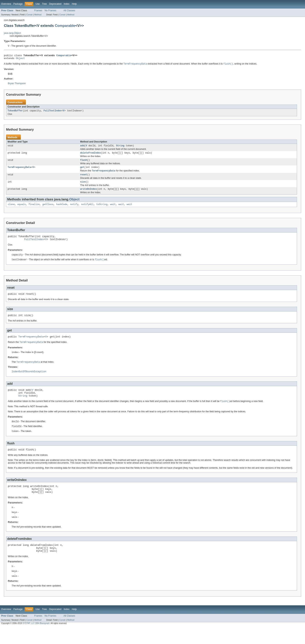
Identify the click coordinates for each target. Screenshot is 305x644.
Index (67, 4)
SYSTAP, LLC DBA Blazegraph (36, 641)
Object (20, 59)
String (120, 148)
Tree (44, 4)
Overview (6, 4)
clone (11, 210)
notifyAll (87, 210)
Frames (38, 10)
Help (74, 4)
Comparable (65, 26)
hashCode (62, 210)
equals (22, 210)
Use (38, 4)
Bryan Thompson (17, 85)
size (83, 186)
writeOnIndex (88, 194)
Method (38, 15)
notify (74, 210)
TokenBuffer (15, 113)
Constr (29, 15)
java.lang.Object (12, 33)
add (82, 148)
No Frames (50, 10)
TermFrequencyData (19, 171)
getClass (48, 210)
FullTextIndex (53, 113)
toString (102, 210)
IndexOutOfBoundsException (29, 381)
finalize (34, 210)
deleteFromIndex (91, 156)
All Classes (69, 10)
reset (84, 179)
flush (84, 163)
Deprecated (55, 4)
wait (113, 210)
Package (18, 4)
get (82, 171)
